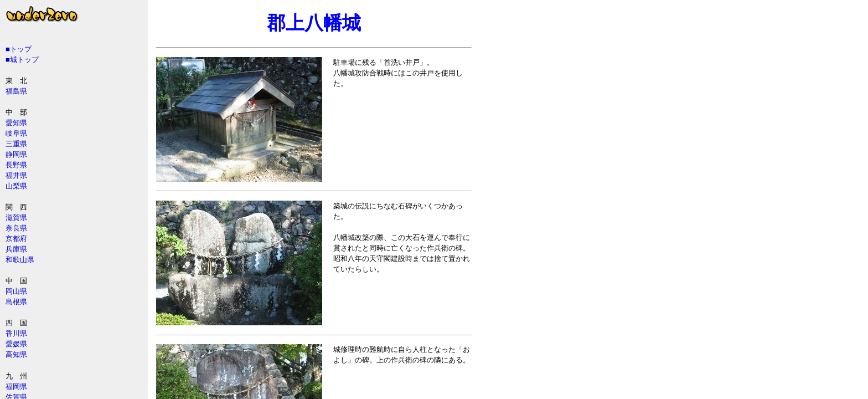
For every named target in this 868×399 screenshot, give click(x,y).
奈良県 (16, 228)
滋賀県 (16, 218)
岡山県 (16, 291)
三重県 (16, 144)
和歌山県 (20, 260)
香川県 (16, 333)
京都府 (16, 239)
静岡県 (16, 154)
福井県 (16, 175)
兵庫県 (16, 249)
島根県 (16, 302)
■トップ (19, 49)
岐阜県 (16, 133)
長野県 (16, 165)
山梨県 (16, 186)
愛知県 (16, 123)
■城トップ (22, 60)
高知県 (16, 354)
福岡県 (16, 387)
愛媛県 (16, 344)
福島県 (16, 91)
